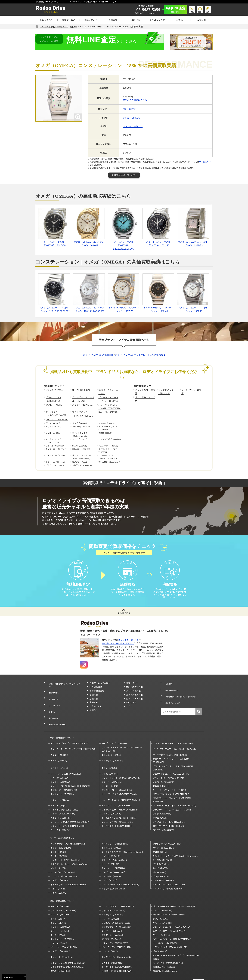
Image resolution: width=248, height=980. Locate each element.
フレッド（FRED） (110, 933)
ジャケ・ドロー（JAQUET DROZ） (169, 765)
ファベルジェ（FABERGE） (165, 925)
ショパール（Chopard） (164, 769)
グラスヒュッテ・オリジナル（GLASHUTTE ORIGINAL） (173, 755)
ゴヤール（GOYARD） (112, 841)
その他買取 (131, 708)
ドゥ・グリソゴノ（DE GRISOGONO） (120, 782)
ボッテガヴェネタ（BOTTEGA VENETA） (70, 869)
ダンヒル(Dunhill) (161, 849)
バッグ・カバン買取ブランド (62, 824)
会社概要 (167, 689)
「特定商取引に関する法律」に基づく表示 (182, 697)
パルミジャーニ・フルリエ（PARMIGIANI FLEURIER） (172, 787)
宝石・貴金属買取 (134, 700)
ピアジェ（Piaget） (59, 793)
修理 (207, 9)
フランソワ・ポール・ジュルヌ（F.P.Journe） (174, 797)
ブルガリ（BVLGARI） (112, 801)
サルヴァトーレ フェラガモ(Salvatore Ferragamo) (175, 841)
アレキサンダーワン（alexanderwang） (69, 828)
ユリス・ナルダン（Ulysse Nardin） (118, 809)
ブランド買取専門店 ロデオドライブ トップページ (66, 690)
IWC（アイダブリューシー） (109, 391)
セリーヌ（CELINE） (111, 849)
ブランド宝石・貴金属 (191, 390)
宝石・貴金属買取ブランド (61, 884)
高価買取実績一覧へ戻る (124, 175)
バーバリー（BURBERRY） (114, 857)
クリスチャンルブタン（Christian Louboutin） (123, 836)
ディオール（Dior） (60, 853)
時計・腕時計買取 (134, 693)
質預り (198, 9)
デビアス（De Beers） (112, 921)
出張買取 (94, 708)
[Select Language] (14, 977)
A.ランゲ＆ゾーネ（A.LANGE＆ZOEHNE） (70, 731)
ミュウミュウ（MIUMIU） (114, 873)
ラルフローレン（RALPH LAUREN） (170, 809)
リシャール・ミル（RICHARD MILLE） (68, 814)
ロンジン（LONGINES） (164, 818)
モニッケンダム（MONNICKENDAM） (68, 949)
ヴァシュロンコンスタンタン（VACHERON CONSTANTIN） (122, 737)
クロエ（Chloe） (161, 836)
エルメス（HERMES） (112, 742)
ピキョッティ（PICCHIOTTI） (115, 925)
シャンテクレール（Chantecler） (117, 909)
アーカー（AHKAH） (60, 888)
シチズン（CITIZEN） (60, 765)
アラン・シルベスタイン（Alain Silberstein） (173, 731)
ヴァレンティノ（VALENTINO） (168, 828)
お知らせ (201, 20)
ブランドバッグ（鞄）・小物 (168, 391)
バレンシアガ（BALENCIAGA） (65, 861)
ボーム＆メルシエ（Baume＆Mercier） (119, 805)
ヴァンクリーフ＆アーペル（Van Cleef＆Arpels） (175, 737)
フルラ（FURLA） (110, 865)
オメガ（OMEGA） (132, 118)
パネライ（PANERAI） (82, 403)
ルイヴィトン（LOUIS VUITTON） (118, 649)
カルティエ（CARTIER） (113, 748)
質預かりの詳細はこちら (135, 100)
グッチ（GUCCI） (110, 755)
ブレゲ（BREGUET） (163, 801)
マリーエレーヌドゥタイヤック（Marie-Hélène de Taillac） (176, 939)
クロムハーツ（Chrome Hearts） (117, 905)
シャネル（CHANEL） (61, 769)
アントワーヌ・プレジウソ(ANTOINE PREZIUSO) (73, 737)
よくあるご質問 (157, 20)
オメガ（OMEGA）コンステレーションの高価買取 (140, 355)
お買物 (188, 9)
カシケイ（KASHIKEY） (62, 896)
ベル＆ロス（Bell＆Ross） (62, 805)
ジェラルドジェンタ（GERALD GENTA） (172, 761)
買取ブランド (91, 20)
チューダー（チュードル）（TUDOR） (84, 398)
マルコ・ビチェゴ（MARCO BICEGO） (69, 945)
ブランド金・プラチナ (144, 396)
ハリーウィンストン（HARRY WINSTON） (108, 404)
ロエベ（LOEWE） (59, 877)
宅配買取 (94, 700)
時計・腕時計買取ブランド (61, 727)
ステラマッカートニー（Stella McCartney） (70, 849)
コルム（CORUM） (111, 761)
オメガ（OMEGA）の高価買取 (98, 355)
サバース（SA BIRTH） (163, 905)
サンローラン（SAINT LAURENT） (66, 845)
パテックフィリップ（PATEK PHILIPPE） (107, 398)
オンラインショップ (172, 700)
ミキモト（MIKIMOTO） (113, 945)
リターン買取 (96, 712)
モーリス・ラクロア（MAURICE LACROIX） (71, 809)
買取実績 (113, 20)
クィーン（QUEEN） (111, 900)
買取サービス (69, 20)
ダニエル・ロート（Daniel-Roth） (117, 778)
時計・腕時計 (129, 109)
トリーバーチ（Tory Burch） (64, 857)
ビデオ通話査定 (97, 697)
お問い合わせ (53, 712)
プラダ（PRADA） (161, 861)
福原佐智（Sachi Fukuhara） (166, 953)
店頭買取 (94, 704)
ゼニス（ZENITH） (162, 773)
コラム (179, 20)
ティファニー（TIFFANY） (63, 782)
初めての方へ (46, 20)
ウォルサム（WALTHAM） (114, 892)
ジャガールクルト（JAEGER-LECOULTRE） (121, 765)
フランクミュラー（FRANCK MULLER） (82, 411)
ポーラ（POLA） (161, 933)
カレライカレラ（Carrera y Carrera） (170, 896)
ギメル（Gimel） (58, 900)
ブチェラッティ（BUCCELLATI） (117, 929)
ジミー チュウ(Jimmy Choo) (114, 845)
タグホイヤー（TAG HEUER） (64, 778)
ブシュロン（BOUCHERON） (64, 929)
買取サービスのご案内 (100, 689)
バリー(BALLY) (159, 857)
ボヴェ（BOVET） (161, 805)
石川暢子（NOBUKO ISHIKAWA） (117, 953)
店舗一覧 (135, 20)
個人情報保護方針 (171, 693)
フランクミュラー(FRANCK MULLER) (170, 929)
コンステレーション (133, 127)
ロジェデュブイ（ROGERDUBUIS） (169, 814)
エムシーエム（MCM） (61, 832)
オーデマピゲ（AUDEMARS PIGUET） (171, 742)
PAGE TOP (124, 619)
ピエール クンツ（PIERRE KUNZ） (118, 793)
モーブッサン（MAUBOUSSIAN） (168, 945)
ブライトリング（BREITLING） (52, 398)
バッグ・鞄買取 (133, 697)
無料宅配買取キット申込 (58, 716)
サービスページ (206, 162)
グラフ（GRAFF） (59, 905)
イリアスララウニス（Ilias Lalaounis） (119, 888)
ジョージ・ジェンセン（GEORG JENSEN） (173, 909)
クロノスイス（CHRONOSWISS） (66, 761)
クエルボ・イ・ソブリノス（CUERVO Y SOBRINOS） (171, 748)
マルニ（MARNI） (59, 873)
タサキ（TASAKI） (59, 917)
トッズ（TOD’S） (161, 853)
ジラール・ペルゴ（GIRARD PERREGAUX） (71, 773)
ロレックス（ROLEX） (55, 415)
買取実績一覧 (53, 700)
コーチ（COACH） (59, 841)
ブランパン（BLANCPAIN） (63, 801)
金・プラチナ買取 (134, 704)
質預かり (94, 716)
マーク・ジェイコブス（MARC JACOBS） (121, 869)
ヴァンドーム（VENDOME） (64, 892)
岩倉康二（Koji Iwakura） (164, 949)
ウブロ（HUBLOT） (54, 403)
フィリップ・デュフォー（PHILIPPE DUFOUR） (175, 793)
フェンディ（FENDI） (112, 861)
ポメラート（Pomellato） (62, 939)
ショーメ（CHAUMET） (113, 769)
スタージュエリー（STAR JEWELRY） (170, 913)
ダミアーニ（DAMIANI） (113, 917)
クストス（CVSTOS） (60, 755)
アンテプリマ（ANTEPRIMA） (116, 828)
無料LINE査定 (96, 693)
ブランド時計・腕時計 (144, 390)
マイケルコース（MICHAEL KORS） (169, 869)
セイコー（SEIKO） (111, 773)
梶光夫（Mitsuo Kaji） (61, 953)
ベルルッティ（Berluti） (164, 865)
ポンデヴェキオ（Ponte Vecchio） (117, 939)
